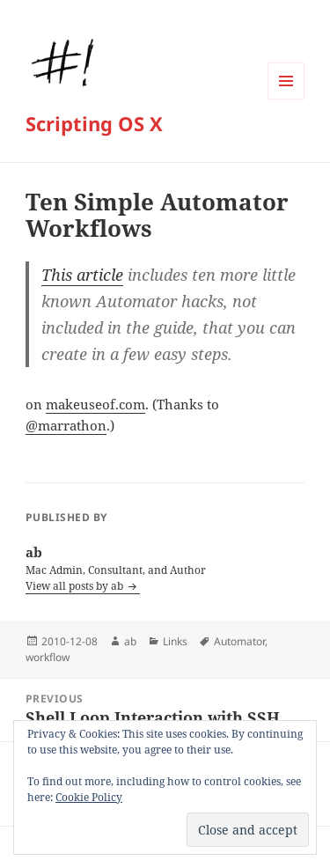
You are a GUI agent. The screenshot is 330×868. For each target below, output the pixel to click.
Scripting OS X (94, 123)
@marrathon (66, 425)
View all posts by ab (76, 586)
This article (82, 275)
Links (175, 641)
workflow (48, 657)
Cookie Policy (89, 797)
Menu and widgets (286, 99)
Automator (239, 641)
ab (130, 641)
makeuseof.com (95, 404)
